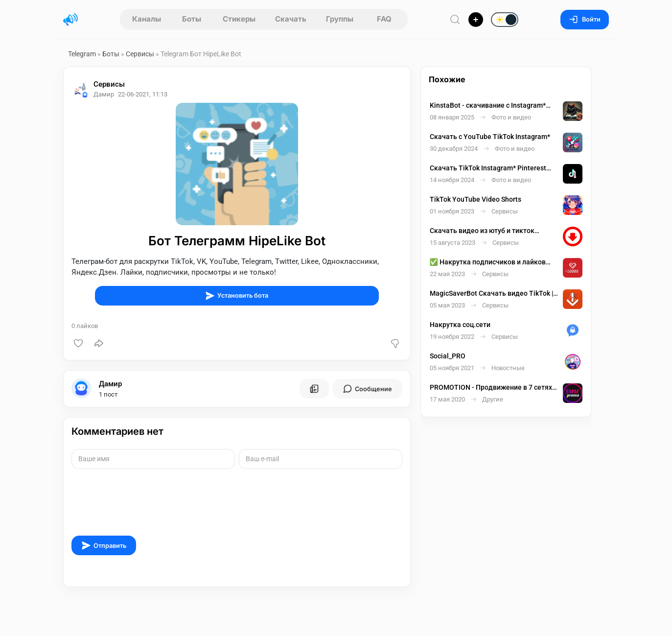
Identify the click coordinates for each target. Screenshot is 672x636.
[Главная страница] (70, 20)
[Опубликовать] (476, 20)
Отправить (104, 545)
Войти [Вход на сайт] (585, 19)
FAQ (384, 19)
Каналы (147, 19)
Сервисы (140, 54)
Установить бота (237, 296)
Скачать (291, 19)
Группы (340, 19)
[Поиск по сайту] (455, 19)
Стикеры (239, 19)
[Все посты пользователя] (314, 389)
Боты (192, 19)
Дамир (110, 384)
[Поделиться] (99, 343)
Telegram (82, 54)
